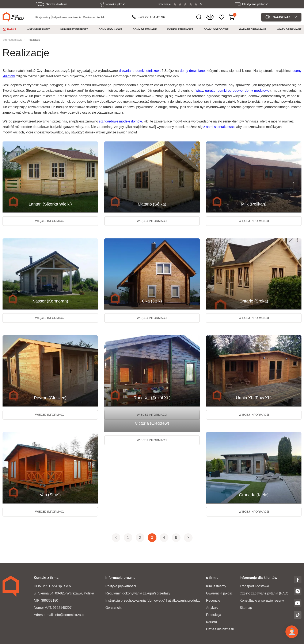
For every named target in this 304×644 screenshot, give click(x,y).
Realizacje (89, 17)
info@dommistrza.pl (69, 615)
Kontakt (101, 17)
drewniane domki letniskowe (140, 71)
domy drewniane (192, 71)
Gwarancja (113, 608)
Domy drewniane (145, 29)
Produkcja (214, 615)
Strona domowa (12, 40)
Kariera (212, 622)
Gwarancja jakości (220, 593)
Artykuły (212, 608)
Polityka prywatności (121, 586)
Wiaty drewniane (289, 29)
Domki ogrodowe (216, 29)
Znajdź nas (281, 17)
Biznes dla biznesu (220, 629)
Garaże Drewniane (253, 29)
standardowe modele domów (120, 121)
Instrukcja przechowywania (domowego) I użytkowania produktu (153, 600)
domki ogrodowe (230, 91)
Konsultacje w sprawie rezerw (262, 600)
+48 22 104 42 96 (152, 17)
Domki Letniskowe (180, 29)
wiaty (199, 91)
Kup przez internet (74, 29)
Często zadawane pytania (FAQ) (264, 593)
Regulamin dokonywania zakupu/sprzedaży (138, 593)
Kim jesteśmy (43, 17)
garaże (210, 91)
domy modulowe (257, 91)
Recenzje (213, 600)
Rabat (12, 29)
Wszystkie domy (38, 29)
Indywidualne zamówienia (67, 17)
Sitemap (246, 608)
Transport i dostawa (254, 586)
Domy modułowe (110, 29)
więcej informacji (50, 221)
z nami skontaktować (219, 127)
